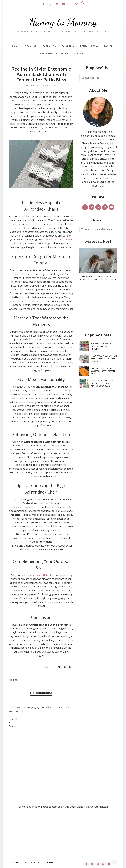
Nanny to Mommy (63, 22)
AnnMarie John (49, 862)
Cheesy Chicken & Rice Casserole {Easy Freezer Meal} (103, 371)
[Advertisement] (98, 307)
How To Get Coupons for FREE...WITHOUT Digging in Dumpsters (104, 358)
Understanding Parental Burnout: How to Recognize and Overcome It (98, 278)
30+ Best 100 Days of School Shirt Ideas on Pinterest (102, 346)
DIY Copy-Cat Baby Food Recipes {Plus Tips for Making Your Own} (103, 383)
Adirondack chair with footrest (38, 575)
